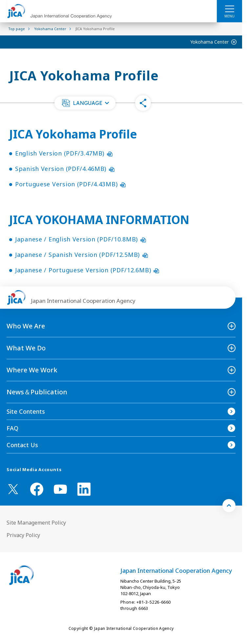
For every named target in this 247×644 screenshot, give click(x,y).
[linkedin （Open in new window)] (84, 489)
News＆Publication (37, 392)
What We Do (26, 348)
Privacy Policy (23, 535)
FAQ (12, 428)
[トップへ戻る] (229, 506)
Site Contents (26, 411)
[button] (85, 103)
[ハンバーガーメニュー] (229, 9)
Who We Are (26, 326)
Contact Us (22, 445)
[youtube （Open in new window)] (60, 489)
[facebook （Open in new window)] (37, 489)
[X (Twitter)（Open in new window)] (13, 489)
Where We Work (32, 370)
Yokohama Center (209, 42)
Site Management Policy (36, 523)
